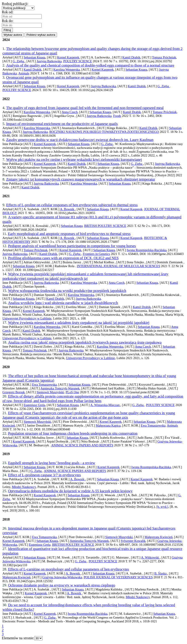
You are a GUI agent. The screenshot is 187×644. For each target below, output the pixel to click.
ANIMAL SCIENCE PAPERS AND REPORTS (82, 445)
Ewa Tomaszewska (44, 385)
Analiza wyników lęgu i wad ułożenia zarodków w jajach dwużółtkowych (63, 303)
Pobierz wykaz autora (41, 35)
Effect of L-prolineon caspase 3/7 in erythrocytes (44, 475)
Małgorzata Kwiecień (158, 537)
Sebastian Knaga (34, 57)
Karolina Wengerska (67, 69)
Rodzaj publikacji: (16, 4)
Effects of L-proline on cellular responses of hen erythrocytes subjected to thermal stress (72, 205)
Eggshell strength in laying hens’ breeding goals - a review (52, 463)
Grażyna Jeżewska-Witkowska (62, 577)
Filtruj (7, 30)
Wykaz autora (13, 35)
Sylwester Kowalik (133, 541)
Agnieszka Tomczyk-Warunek (60, 388)
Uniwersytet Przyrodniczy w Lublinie (27, 318)
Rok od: (8, 12)
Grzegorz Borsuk (14, 392)
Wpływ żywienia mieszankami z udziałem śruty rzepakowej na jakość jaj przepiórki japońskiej (79, 323)
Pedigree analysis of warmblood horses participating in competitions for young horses (72, 246)
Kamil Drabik (131, 57)
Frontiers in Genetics (96, 254)
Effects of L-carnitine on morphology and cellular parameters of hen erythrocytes (69, 569)
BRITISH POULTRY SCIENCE (105, 226)
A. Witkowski (151, 557)
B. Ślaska (161, 573)
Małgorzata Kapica (108, 425)
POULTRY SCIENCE (78, 61)
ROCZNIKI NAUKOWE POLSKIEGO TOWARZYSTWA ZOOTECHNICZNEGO (104, 132)
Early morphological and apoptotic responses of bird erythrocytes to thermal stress (69, 234)
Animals (24, 73)
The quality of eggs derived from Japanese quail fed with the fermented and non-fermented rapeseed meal (85, 108)
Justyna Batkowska (49, 61)
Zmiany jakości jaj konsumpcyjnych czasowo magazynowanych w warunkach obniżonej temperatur (81, 179)
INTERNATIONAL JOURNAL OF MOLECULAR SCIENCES (119, 266)
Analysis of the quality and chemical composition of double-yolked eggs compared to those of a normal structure (90, 65)
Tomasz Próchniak (164, 57)
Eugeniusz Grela (34, 405)
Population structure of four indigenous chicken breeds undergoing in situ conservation (73, 433)
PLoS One (72, 392)
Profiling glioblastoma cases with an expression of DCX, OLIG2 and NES (63, 258)
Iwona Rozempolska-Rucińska (147, 250)
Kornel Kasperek (68, 57)
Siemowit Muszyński (50, 392)
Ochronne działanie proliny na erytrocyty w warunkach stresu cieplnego (62, 585)
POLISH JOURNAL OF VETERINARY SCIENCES (118, 577)
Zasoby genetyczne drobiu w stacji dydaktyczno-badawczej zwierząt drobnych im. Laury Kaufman (80, 140)
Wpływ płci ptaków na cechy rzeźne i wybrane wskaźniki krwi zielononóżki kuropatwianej (74, 160)
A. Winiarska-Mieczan (105, 405)
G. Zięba (19, 61)
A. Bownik (67, 209)
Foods (117, 116)
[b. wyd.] (162, 507)
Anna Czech (70, 112)
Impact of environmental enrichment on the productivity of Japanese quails (62, 124)
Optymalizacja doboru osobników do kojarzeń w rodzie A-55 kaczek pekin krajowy (70, 491)
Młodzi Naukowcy (24, 487)
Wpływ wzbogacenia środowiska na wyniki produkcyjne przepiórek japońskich (67, 291)
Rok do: (8, 21)
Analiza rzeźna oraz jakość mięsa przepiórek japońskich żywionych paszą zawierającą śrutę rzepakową (85, 342)
